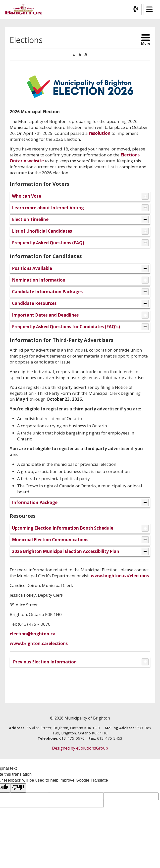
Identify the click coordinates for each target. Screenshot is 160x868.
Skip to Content (0, 0)
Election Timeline (30, 219)
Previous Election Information (44, 662)
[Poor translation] (18, 788)
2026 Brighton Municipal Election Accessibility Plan (66, 551)
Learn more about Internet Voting (48, 208)
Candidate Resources (34, 303)
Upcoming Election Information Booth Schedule (63, 528)
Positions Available (32, 268)
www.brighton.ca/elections (120, 576)
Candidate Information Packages (47, 292)
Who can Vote (27, 196)
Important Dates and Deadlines (45, 315)
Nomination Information (39, 280)
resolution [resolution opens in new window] (100, 133)
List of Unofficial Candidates (42, 231)
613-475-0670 (72, 738)
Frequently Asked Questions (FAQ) (48, 243)
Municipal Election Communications (50, 540)
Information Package (35, 502)
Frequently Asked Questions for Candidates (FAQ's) (66, 327)
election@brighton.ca (33, 634)
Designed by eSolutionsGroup (80, 748)
